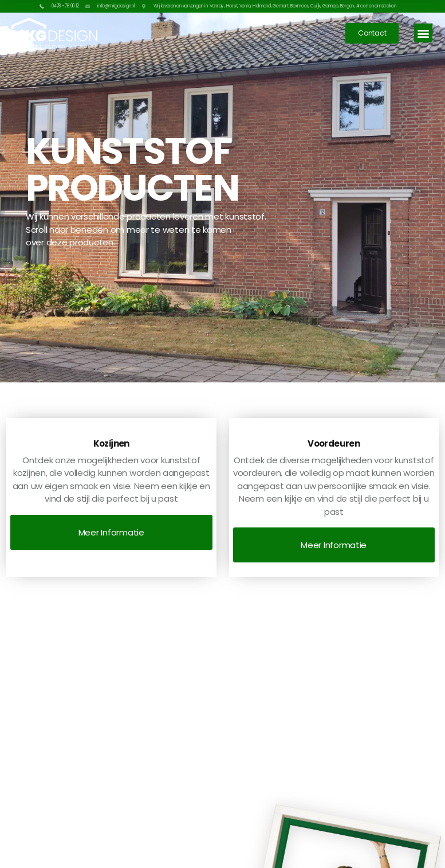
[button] (424, 33)
